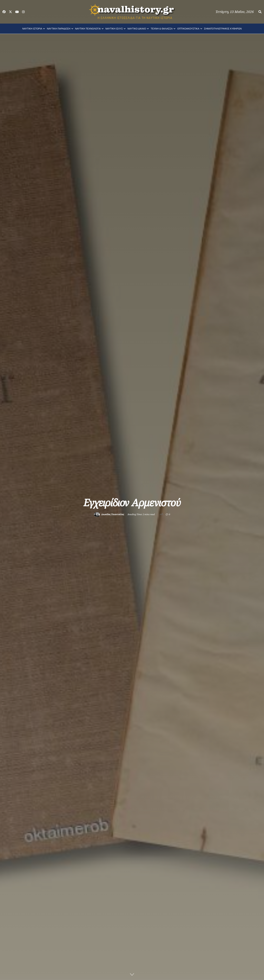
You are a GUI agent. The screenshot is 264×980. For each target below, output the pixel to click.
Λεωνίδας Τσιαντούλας (113, 514)
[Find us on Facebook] (4, 12)
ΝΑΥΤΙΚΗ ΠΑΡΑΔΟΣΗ (59, 29)
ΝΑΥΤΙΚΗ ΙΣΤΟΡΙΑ (32, 29)
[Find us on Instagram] (23, 12)
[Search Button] (260, 12)
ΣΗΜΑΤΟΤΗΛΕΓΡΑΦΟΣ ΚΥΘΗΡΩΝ (223, 29)
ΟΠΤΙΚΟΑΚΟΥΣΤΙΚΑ (188, 29)
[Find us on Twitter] (10, 12)
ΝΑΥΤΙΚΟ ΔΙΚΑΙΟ (137, 29)
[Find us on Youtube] (17, 12)
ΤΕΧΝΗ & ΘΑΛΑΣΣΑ (162, 29)
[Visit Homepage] (132, 12)
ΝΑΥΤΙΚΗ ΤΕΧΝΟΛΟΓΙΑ (88, 29)
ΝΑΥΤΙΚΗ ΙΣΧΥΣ (114, 29)
